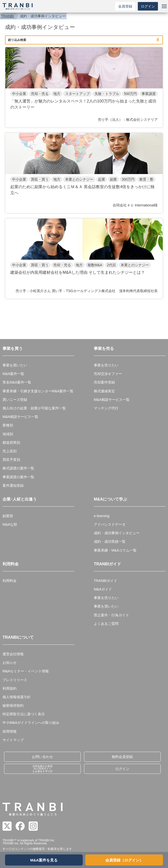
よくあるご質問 (106, 624)
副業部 (8, 516)
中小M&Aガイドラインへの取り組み (31, 723)
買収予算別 (11, 460)
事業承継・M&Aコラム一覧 (115, 550)
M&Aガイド (103, 589)
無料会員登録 (122, 757)
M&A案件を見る (44, 860)
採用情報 (10, 731)
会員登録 (125, 6)
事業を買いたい (15, 365)
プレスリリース (15, 680)
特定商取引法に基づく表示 (24, 714)
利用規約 (10, 688)
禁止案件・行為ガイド (111, 615)
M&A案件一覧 (13, 374)
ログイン (148, 6)
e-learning (102, 516)
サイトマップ (13, 740)
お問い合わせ (43, 757)
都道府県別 (11, 443)
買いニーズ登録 (15, 400)
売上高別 (10, 451)
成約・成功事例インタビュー (117, 533)
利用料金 (10, 581)
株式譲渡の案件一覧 (18, 468)
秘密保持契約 (13, 706)
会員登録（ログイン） (124, 860)
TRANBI (7, 16)
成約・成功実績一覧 (110, 541)
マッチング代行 (106, 408)
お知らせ (10, 663)
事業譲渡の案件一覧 (18, 477)
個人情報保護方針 (17, 697)
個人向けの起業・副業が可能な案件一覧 (34, 408)
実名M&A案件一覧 (17, 382)
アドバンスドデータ (110, 524)
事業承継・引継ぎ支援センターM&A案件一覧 (38, 391)
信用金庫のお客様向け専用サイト (43, 769)
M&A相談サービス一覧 (20, 417)
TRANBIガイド (106, 581)
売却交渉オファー (108, 374)
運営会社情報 (13, 654)
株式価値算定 (104, 391)
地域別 (8, 434)
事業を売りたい (106, 365)
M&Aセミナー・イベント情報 (26, 671)
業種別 (8, 425)
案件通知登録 (13, 485)
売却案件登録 (104, 382)
